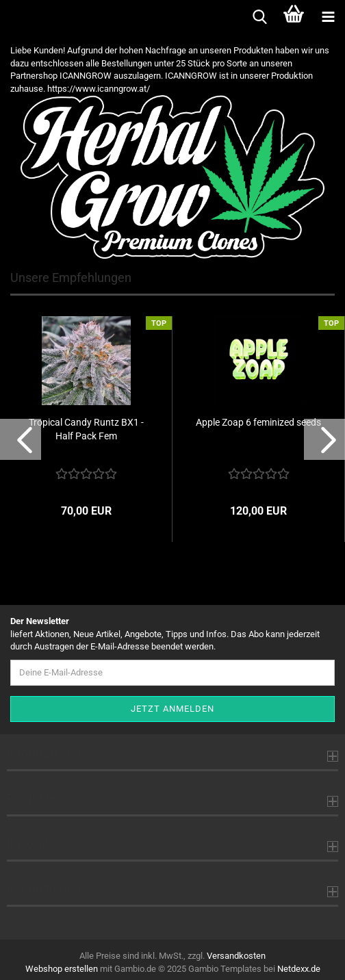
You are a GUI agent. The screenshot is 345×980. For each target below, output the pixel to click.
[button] (21, 439)
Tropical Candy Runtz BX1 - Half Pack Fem (86, 429)
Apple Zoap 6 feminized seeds (258, 422)
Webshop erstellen (62, 969)
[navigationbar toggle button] (328, 17)
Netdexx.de (299, 969)
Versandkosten (236, 956)
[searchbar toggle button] (259, 17)
